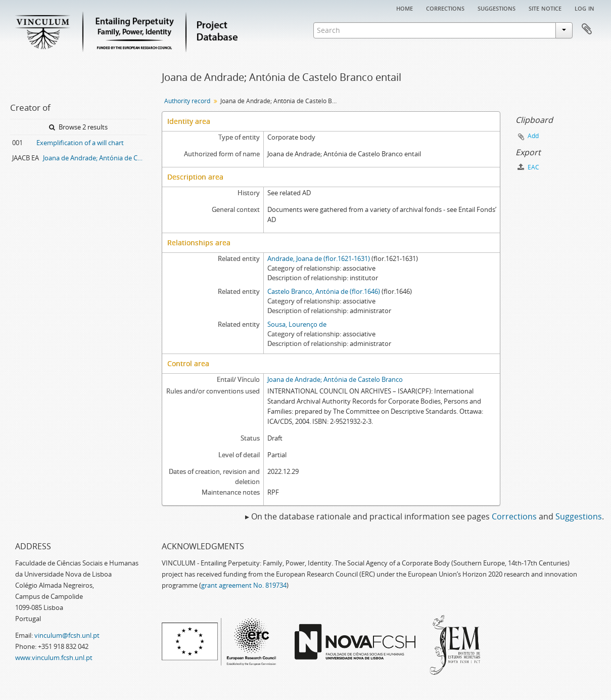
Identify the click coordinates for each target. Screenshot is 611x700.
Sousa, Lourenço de (297, 324)
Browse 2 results (78, 127)
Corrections (445, 8)
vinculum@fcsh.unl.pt (67, 635)
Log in (584, 8)
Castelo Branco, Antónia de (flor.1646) (324, 291)
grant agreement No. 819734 (244, 585)
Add (533, 136)
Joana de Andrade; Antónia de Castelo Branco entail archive (95, 158)
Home (405, 8)
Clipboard (587, 29)
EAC (528, 167)
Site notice (545, 8)
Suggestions (497, 8)
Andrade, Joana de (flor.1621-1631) (319, 258)
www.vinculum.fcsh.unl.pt (54, 658)
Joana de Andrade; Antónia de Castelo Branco (335, 379)
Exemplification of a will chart (80, 143)
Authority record (187, 101)
